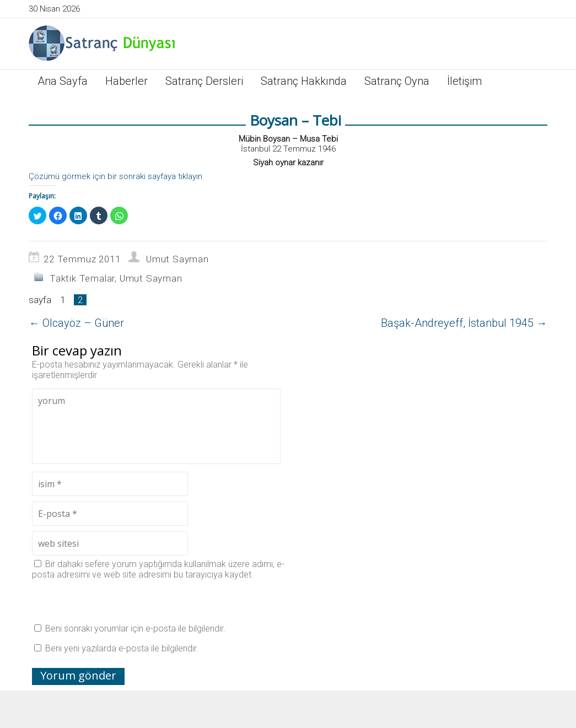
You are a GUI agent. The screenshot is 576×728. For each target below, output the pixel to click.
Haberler (126, 81)
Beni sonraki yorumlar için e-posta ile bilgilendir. (135, 629)
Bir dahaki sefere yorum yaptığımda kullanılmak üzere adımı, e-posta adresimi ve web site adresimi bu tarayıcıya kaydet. (158, 569)
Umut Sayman (177, 259)
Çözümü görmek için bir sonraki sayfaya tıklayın (115, 176)
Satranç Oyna (397, 81)
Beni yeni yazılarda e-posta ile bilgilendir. (122, 648)
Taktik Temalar (82, 278)
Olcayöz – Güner (76, 323)
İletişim (464, 81)
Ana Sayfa (63, 81)
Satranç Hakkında (304, 81)
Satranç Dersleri (204, 81)
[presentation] (116, 601)
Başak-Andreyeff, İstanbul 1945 (464, 323)
